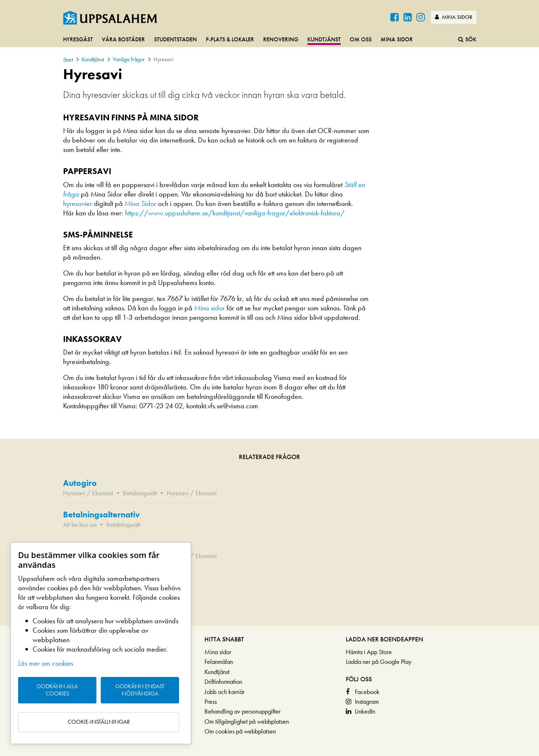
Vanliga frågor (129, 59)
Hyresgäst (78, 39)
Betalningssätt (140, 493)
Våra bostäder (123, 39)
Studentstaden (175, 39)
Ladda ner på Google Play (379, 662)
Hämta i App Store (369, 652)
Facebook (367, 692)
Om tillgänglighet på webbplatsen (247, 721)
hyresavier (78, 203)
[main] (269, 346)
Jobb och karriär (225, 692)
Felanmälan (219, 662)
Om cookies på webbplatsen (240, 731)
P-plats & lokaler (230, 39)
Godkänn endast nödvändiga (140, 690)
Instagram (367, 701)
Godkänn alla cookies (57, 690)
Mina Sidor (140, 203)
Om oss (361, 39)
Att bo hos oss (80, 524)
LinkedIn (365, 711)
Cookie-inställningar (99, 722)
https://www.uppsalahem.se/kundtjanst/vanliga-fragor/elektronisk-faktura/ (236, 213)
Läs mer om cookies (46, 663)
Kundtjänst (324, 39)
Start (68, 60)
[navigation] (269, 40)
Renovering (281, 39)
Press (211, 701)
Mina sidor (454, 17)
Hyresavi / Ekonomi (88, 493)
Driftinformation (223, 681)
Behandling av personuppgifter (242, 711)
